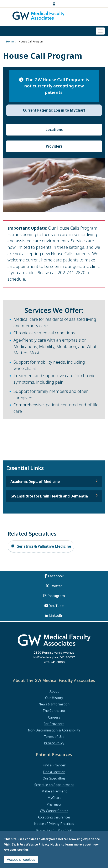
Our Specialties (54, 778)
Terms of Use (54, 737)
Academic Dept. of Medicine (35, 482)
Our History (54, 698)
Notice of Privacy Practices (54, 824)
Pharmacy (54, 804)
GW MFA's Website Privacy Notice (36, 844)
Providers (54, 146)
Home (10, 41)
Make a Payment (54, 791)
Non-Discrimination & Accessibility (54, 730)
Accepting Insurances (54, 817)
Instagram (56, 596)
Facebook (56, 576)
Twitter (56, 586)
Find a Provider (54, 765)
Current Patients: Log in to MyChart (54, 110)
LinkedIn (56, 615)
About (54, 691)
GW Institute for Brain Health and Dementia (49, 496)
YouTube (56, 606)
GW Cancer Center (54, 811)
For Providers (54, 724)
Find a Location (54, 772)
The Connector (54, 711)
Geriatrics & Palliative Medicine (44, 546)
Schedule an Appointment (54, 785)
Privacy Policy (54, 743)
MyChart (54, 798)
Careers (54, 717)
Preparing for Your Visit (54, 830)
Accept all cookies (21, 860)
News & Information (54, 704)
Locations (54, 130)
